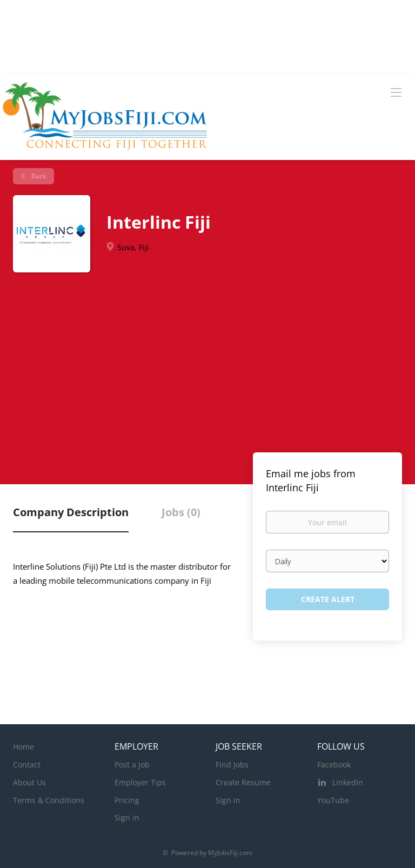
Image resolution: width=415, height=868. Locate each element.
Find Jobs (232, 764)
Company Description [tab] (71, 512)
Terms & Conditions (49, 800)
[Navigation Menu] (396, 92)
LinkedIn (348, 782)
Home (24, 747)
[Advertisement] (207, 369)
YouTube (333, 800)
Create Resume (243, 782)
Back (38, 176)
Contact (27, 764)
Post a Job (132, 764)
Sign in (127, 817)
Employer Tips (140, 782)
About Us (29, 782)
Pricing (127, 800)
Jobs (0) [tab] (181, 512)
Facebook (334, 764)
